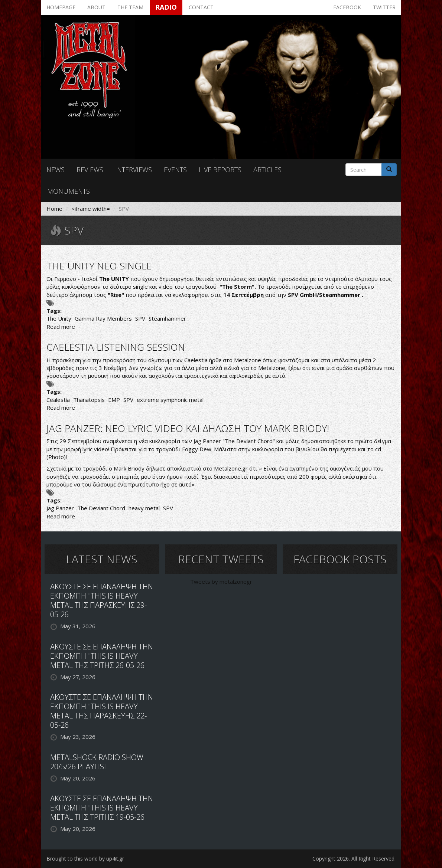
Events (175, 170)
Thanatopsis (89, 400)
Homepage (61, 7)
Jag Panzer (60, 508)
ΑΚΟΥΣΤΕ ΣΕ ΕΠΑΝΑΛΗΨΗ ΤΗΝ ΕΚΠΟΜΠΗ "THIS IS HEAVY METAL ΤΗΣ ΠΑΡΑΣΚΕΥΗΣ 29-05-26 (102, 600)
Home (54, 209)
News (56, 170)
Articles (267, 170)
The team (130, 7)
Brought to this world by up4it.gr (85, 859)
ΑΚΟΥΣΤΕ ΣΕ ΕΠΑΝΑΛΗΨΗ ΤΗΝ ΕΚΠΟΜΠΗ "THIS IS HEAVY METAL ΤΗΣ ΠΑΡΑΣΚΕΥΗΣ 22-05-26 (102, 711)
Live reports (220, 170)
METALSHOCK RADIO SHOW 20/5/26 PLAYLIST (97, 762)
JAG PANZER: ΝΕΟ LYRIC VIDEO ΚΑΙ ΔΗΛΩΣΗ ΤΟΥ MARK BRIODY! (188, 428)
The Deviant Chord (101, 508)
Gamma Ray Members (103, 318)
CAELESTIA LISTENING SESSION (116, 347)
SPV (140, 318)
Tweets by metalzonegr (221, 582)
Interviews (134, 170)
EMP (114, 400)
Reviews (90, 170)
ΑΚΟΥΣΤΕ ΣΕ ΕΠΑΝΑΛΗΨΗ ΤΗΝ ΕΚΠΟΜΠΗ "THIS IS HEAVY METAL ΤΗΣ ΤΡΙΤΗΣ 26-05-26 (102, 656)
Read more (61, 327)
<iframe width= (91, 209)
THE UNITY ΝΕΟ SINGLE (99, 266)
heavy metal (144, 508)
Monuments (69, 191)
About (96, 7)
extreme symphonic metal (170, 400)
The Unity (59, 318)
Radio (166, 7)
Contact (201, 7)
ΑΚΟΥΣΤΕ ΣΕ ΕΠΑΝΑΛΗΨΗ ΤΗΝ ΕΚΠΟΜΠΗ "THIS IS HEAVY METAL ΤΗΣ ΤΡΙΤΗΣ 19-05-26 (102, 808)
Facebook (347, 7)
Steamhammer (167, 318)
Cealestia (58, 400)
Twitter (384, 7)
